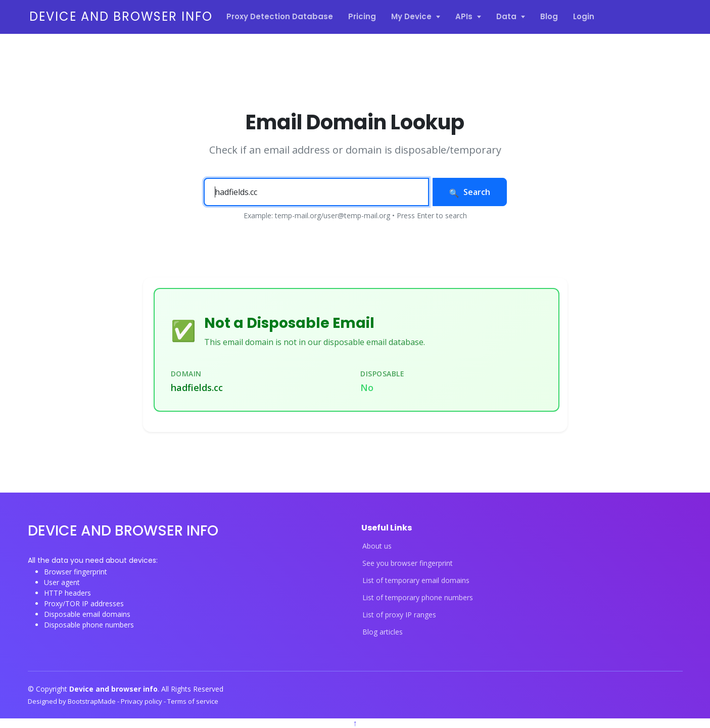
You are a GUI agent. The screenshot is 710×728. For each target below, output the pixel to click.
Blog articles (383, 632)
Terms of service (193, 701)
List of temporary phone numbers (418, 598)
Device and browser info (121, 16)
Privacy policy (142, 701)
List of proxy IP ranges (399, 615)
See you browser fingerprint (408, 563)
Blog (549, 16)
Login (584, 16)
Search (470, 192)
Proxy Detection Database (280, 16)
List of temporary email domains (416, 580)
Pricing (362, 16)
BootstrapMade (92, 701)
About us (377, 546)
